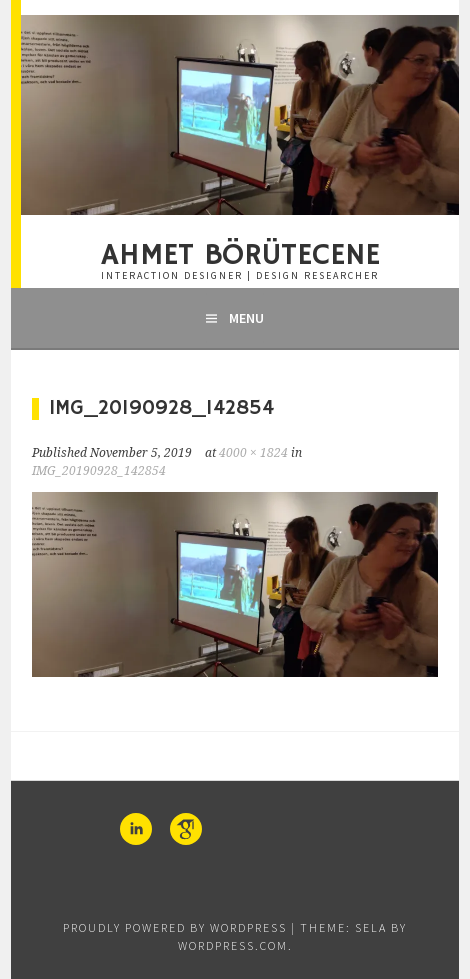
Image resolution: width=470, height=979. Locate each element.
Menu (246, 318)
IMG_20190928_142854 (99, 471)
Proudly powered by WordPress (175, 927)
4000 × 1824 (253, 453)
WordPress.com (233, 945)
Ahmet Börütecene (240, 256)
